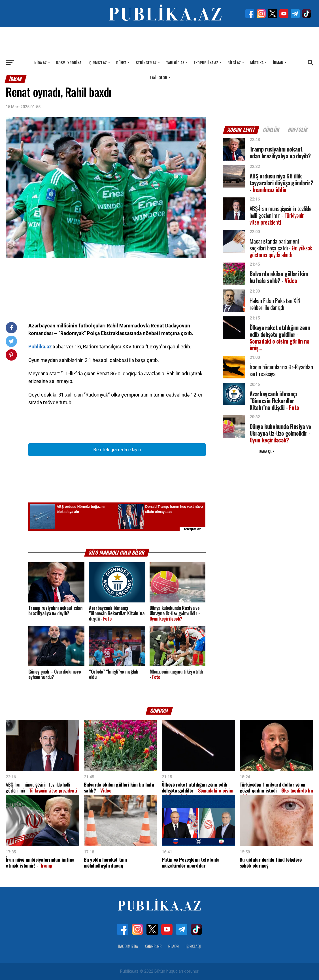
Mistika (257, 62)
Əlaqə (174, 946)
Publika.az (40, 347)
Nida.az (41, 62)
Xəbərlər (153, 946)
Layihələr (159, 77)
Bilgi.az (234, 62)
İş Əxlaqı (193, 946)
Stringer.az (146, 62)
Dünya (121, 62)
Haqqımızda (128, 946)
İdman (278, 62)
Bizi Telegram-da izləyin (117, 450)
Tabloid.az (175, 62)
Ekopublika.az (206, 62)
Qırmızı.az (98, 62)
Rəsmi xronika (69, 62)
